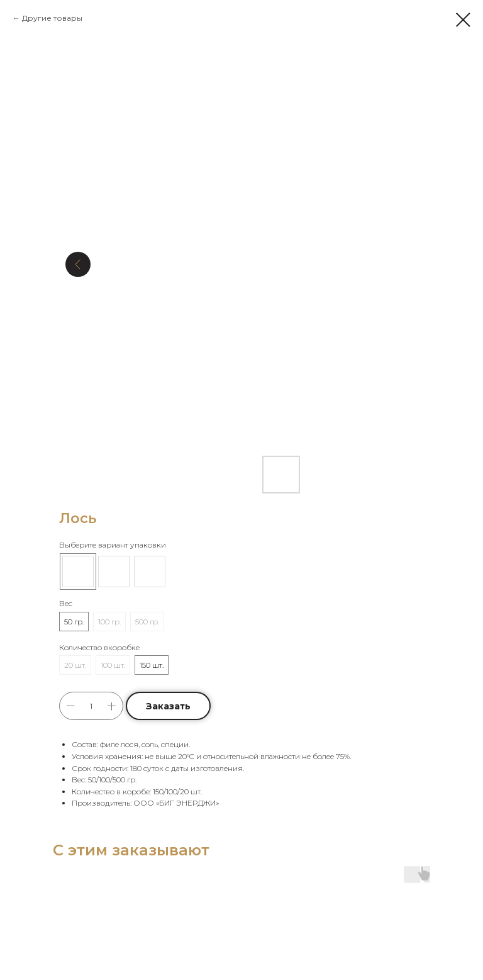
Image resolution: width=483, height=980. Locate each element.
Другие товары (52, 18)
